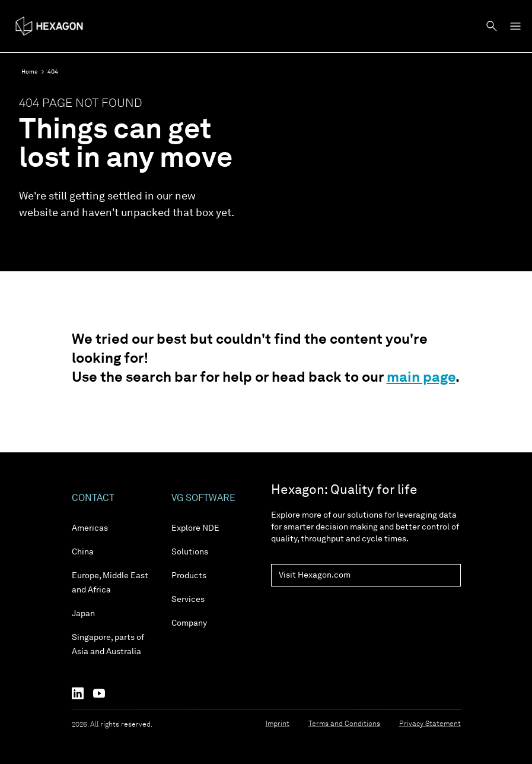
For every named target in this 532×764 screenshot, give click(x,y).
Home (30, 72)
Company (189, 623)
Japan (83, 614)
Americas (90, 528)
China (83, 552)
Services (188, 600)
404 (53, 72)
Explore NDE (195, 528)
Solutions (190, 552)
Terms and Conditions (344, 724)
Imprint (278, 724)
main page (421, 378)
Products (189, 576)
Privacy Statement (430, 724)
